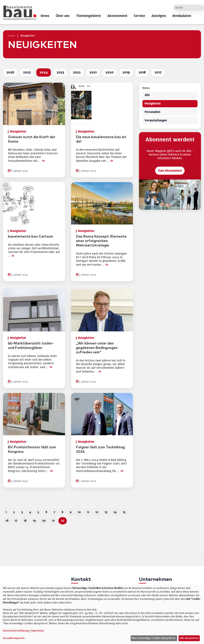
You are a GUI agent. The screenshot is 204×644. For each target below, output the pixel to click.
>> (43, 161)
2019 (126, 72)
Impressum (38, 631)
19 (34, 521)
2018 (142, 72)
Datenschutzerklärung (16, 631)
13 (106, 512)
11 (88, 512)
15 (124, 512)
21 (53, 521)
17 (16, 521)
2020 (109, 72)
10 (79, 512)
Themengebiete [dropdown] (88, 16)
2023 (60, 72)
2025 (27, 72)
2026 (10, 72)
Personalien (152, 112)
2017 (158, 72)
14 (115, 512)
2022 (77, 72)
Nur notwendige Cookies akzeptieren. (154, 638)
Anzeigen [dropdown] (159, 16)
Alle (147, 95)
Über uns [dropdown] (63, 16)
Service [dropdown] (139, 16)
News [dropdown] (45, 16)
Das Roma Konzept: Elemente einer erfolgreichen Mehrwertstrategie (101, 241)
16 (7, 521)
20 (44, 521)
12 (97, 512)
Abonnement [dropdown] (117, 16)
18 (25, 521)
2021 (93, 72)
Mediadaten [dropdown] (182, 16)
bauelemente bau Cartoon (30, 237)
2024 (44, 72)
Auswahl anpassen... (14, 638)
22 (63, 521)
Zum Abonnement (170, 171)
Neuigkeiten (153, 104)
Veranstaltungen (156, 121)
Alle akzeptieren (189, 638)
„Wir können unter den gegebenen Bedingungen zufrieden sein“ (97, 348)
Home (11, 36)
